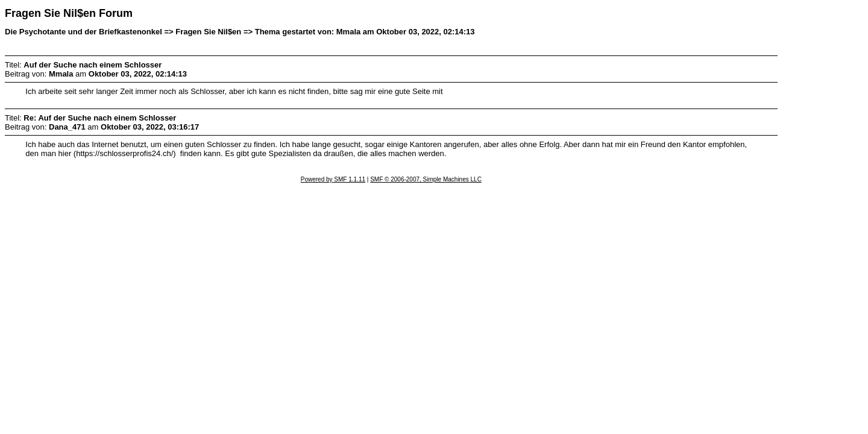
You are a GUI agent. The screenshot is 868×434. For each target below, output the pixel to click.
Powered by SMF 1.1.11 (333, 179)
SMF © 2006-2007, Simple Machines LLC (426, 179)
